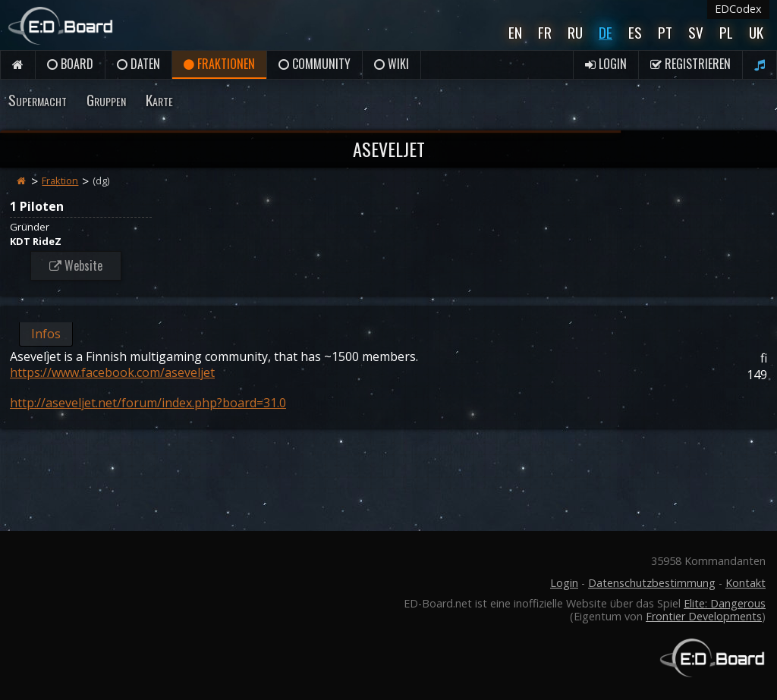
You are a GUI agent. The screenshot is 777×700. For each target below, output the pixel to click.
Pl (726, 32)
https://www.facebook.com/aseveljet (112, 372)
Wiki (392, 64)
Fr (545, 32)
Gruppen (106, 100)
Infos (46, 334)
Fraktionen (219, 64)
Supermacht (38, 100)
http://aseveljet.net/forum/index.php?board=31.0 (148, 403)
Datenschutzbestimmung (652, 583)
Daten (138, 64)
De (606, 32)
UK (756, 32)
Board (70, 64)
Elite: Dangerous (725, 603)
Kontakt (746, 583)
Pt (665, 32)
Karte (159, 100)
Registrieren (690, 64)
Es (635, 32)
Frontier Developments (704, 616)
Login (606, 64)
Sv (696, 32)
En (515, 32)
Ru (575, 32)
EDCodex (738, 9)
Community (315, 64)
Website (76, 265)
